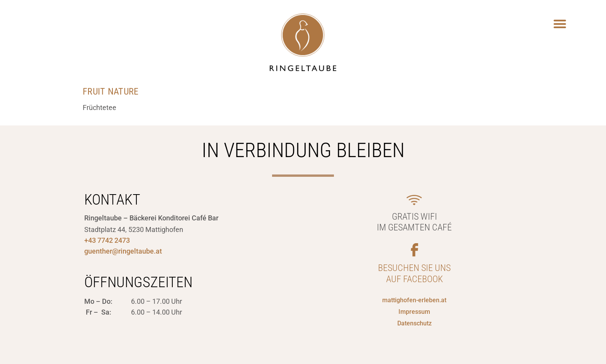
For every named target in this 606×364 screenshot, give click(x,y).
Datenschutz (414, 323)
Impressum (414, 312)
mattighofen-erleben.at (414, 300)
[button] (560, 24)
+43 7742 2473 (107, 240)
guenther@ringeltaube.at (123, 251)
